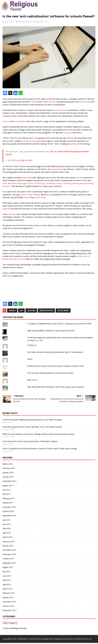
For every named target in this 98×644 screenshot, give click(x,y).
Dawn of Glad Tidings (30, 195)
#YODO (8, 155)
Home (30, 359)
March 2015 (8, 589)
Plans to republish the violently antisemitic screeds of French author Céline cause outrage (40, 449)
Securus (6, 121)
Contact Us (32, 345)
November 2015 (9, 554)
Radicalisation (46, 310)
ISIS (21, 310)
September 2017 (9, 481)
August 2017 (8, 486)
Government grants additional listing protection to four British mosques (32, 420)
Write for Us (32, 380)
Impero (12, 310)
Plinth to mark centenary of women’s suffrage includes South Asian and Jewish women (39, 434)
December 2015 (9, 550)
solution (83, 102)
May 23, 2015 (26, 160)
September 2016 (9, 516)
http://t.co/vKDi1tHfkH (59, 151)
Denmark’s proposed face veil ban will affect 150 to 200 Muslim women (32, 427)
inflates (27, 197)
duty (35, 102)
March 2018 (8, 464)
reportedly (27, 178)
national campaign (32, 141)
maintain (12, 214)
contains (67, 133)
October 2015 (8, 559)
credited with (57, 169)
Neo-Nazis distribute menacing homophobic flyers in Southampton (55, 352)
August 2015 (8, 567)
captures (7, 209)
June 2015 (7, 576)
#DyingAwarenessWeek (79, 151)
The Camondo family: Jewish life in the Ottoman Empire (50, 373)
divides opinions (49, 102)
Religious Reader (25, 22)
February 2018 (9, 468)
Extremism (40, 22)
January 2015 (8, 597)
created (79, 178)
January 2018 (8, 472)
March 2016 (8, 537)
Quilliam (31, 310)
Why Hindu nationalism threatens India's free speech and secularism (56, 387)
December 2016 (9, 507)
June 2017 (7, 490)
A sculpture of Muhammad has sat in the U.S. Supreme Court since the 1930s (59, 324)
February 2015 (9, 593)
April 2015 (7, 585)
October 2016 (8, 511)
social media (63, 310)
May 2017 (7, 494)
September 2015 (9, 563)
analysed (75, 144)
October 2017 (8, 477)
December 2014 (9, 602)
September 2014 (9, 610)
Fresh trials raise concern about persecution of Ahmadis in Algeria (30, 441)
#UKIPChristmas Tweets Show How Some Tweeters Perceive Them (56, 366)
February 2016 (9, 541)
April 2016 (7, 533)
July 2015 (6, 571)
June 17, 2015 (10, 22)
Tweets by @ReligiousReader (15, 628)
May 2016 (7, 528)
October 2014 (8, 606)
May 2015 (7, 580)
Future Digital (20, 121)
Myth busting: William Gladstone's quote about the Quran (51, 331)
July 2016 (6, 520)
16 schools (59, 110)
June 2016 (7, 524)
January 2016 (8, 546)
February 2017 (9, 498)
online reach (40, 197)
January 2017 (8, 503)
